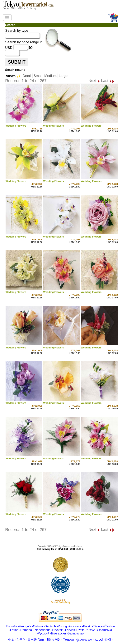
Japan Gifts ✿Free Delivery (20, 8)
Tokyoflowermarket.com (70, 546)
